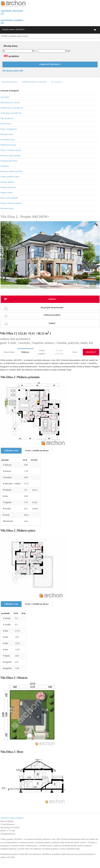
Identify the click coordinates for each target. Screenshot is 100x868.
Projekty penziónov (8, 187)
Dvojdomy (5, 166)
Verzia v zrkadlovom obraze (37, 451)
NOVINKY (5, 97)
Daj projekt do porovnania (34, 308)
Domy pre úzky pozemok (11, 156)
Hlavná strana (9, 82)
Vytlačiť (30, 323)
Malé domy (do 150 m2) (10, 103)
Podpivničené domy (8, 145)
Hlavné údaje (9, 352)
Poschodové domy (8, 140)
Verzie (75, 352)
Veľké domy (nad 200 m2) (11, 113)
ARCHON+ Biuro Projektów (12, 818)
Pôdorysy (25, 352)
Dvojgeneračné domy (9, 161)
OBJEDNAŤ (91, 352)
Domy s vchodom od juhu (11, 150)
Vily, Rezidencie (7, 118)
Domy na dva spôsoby (9, 198)
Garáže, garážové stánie (10, 177)
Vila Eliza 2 (57, 82)
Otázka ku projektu (32, 316)
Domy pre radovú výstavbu (11, 171)
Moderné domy (7, 193)
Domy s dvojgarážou (9, 129)
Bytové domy (6, 124)
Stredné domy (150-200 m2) (34, 82)
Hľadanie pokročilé (13, 71)
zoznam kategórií (10, 91)
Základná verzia (11, 451)
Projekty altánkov (8, 182)
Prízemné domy (7, 134)
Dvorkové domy (7, 208)
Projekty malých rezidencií (11, 203)
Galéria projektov (42, 352)
